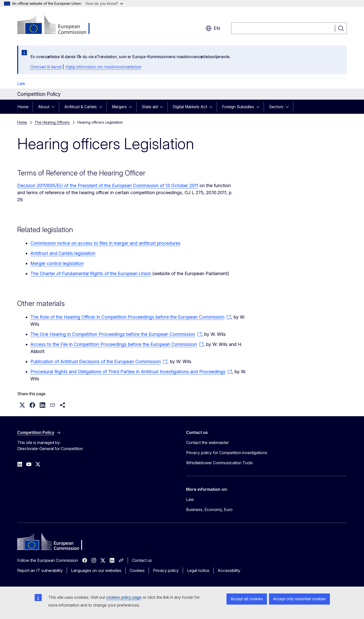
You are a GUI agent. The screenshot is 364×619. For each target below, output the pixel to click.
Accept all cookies (247, 599)
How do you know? (104, 3)
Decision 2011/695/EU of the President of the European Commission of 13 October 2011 (108, 185)
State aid (150, 107)
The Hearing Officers (52, 122)
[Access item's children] (55, 107)
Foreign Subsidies (238, 107)
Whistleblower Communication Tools (219, 463)
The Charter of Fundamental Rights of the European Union (91, 273)
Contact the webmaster (207, 443)
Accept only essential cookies (299, 599)
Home (23, 107)
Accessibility (229, 570)
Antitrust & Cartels (81, 107)
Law (21, 83)
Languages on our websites (96, 570)
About (44, 107)
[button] (22, 405)
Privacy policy (166, 570)
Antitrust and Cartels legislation (63, 253)
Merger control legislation (57, 263)
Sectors (276, 107)
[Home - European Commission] (58, 25)
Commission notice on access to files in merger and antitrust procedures (105, 243)
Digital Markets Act (190, 107)
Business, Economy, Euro (209, 510)
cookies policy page (124, 597)
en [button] (213, 28)
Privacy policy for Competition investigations (227, 453)
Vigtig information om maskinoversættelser (103, 67)
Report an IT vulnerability (40, 570)
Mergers (119, 107)
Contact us (142, 560)
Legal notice (198, 570)
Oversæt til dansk (46, 67)
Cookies (137, 570)
